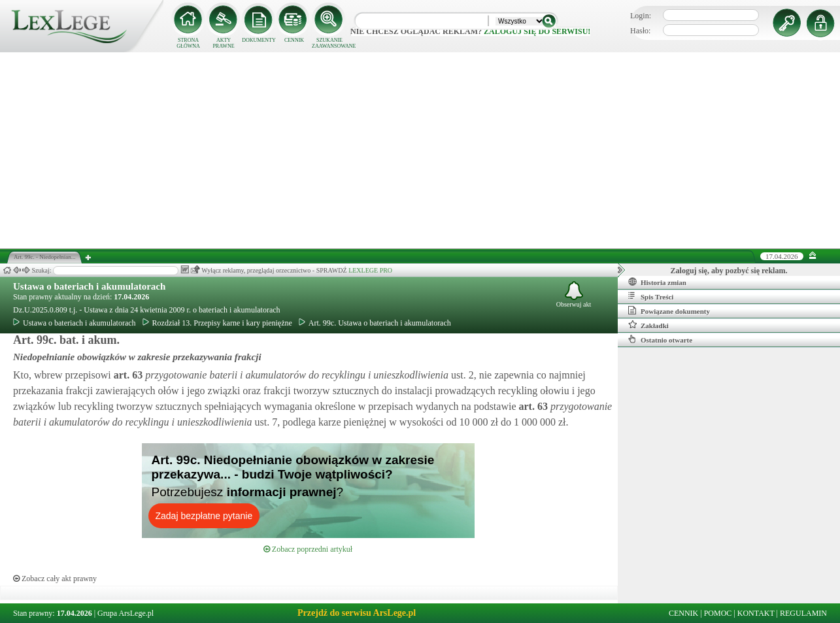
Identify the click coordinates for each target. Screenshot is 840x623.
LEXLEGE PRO (370, 270)
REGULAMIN (803, 613)
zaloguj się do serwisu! (537, 31)
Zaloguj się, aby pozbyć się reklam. (729, 271)
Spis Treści (651, 296)
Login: (641, 16)
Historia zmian (657, 282)
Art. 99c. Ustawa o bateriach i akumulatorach (375, 323)
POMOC (718, 613)
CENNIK (294, 40)
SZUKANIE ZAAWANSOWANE (329, 43)
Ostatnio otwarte (660, 339)
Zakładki (648, 325)
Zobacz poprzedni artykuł (308, 549)
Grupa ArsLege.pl (126, 613)
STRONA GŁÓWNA (188, 43)
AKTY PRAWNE (223, 43)
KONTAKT (756, 613)
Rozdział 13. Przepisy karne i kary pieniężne (217, 323)
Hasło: (640, 31)
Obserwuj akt (574, 295)
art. (127, 375)
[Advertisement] (420, 150)
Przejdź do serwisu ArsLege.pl (357, 613)
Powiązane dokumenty (669, 311)
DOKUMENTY (259, 40)
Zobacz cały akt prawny (55, 579)
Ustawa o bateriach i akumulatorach (89, 286)
